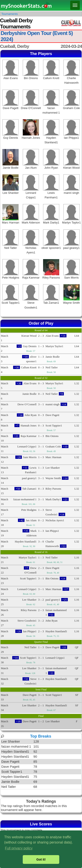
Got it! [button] (41, 859)
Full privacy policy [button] (19, 848)
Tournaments (10, 14)
